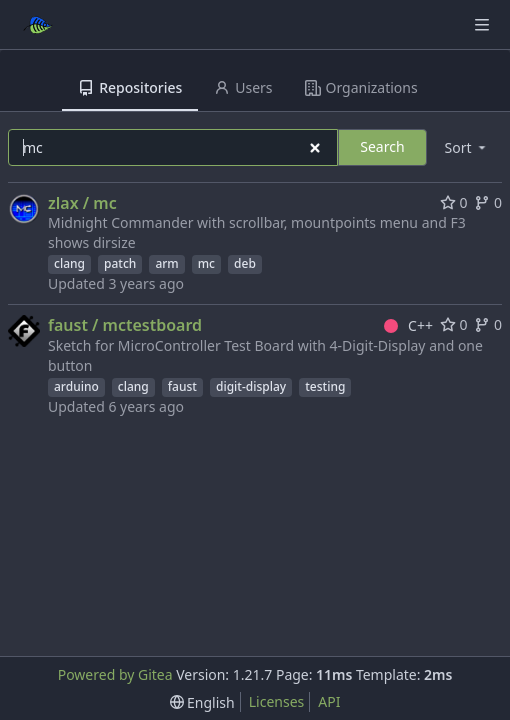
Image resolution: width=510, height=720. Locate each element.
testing (325, 386)
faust (182, 386)
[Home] (38, 25)
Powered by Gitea (115, 674)
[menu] (467, 147)
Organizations (361, 87)
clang (69, 263)
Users (243, 87)
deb (245, 263)
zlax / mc (82, 203)
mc (206, 263)
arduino (76, 386)
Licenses (277, 701)
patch (120, 263)
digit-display (251, 386)
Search (382, 146)
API (329, 701)
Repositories (130, 87)
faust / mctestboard (125, 325)
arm (166, 263)
